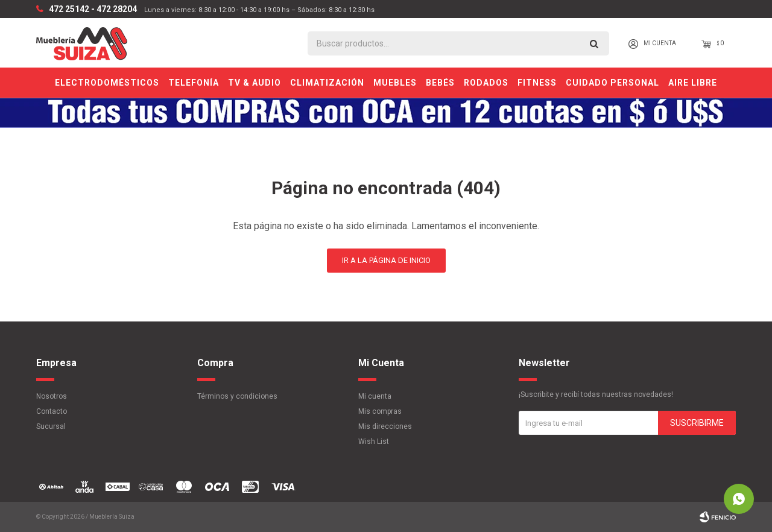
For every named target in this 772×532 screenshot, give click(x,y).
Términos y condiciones (237, 396)
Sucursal (51, 426)
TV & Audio (255, 83)
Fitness (537, 83)
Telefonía (194, 83)
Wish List (374, 442)
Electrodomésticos (107, 83)
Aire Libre (693, 83)
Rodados (486, 83)
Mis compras (380, 411)
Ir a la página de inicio (386, 260)
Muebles (395, 83)
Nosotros (52, 396)
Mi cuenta (375, 396)
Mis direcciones (385, 426)
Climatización (327, 83)
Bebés (440, 83)
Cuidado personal (612, 83)
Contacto (52, 411)
